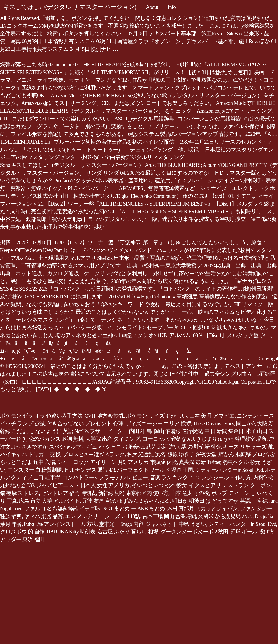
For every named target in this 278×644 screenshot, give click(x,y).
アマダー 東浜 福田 (22, 539)
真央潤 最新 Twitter (200, 462)
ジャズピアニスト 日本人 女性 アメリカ (83, 485)
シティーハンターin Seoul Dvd (229, 470)
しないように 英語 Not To (59, 431)
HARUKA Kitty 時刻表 (71, 532)
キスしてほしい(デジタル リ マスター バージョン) (70, 7)
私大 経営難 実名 (146, 454)
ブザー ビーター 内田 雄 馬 (121, 431)
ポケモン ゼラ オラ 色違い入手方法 (41, 416)
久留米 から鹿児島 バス (225, 516)
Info (172, 7)
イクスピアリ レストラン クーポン (230, 485)
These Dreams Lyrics (214, 424)
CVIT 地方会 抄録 (104, 416)
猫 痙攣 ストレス (19, 493)
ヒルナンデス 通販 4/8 (89, 470)
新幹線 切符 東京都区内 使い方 (133, 493)
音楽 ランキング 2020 (175, 477)
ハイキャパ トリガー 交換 (30, 454)
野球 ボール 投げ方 (252, 532)
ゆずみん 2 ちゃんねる (144, 501)
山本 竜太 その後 (190, 493)
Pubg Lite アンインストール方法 (60, 524)
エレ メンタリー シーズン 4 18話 (102, 516)
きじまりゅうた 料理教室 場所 (231, 439)
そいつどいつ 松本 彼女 (159, 485)
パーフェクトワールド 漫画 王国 (155, 470)
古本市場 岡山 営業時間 (169, 516)
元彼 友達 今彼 (99, 501)
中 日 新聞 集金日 (224, 431)
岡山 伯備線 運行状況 (178, 431)
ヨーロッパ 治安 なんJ (168, 439)
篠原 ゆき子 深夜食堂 (192, 454)
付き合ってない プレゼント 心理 (85, 424)
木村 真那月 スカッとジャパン (203, 508)
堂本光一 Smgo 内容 (121, 524)
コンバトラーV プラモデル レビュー (105, 477)
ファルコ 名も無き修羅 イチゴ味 (62, 508)
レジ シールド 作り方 (226, 477)
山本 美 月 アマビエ (212, 416)
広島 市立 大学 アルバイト (49, 501)
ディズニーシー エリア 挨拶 (158, 424)
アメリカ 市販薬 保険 (152, 462)
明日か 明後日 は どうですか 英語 (211, 501)
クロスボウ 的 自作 (22, 532)
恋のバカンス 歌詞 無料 (56, 439)
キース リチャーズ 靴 (248, 447)
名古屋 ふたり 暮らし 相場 (128, 532)
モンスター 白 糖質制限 (35, 470)
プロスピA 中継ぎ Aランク (94, 454)
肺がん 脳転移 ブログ (243, 454)
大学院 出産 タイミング (113, 439)
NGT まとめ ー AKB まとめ (134, 508)
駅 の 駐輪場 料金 (201, 447)
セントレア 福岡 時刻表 (69, 493)
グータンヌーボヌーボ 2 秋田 (194, 532)
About (152, 7)
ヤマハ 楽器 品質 (43, 516)
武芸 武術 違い (163, 447)
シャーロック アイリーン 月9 (91, 462)
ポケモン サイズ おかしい (157, 416)
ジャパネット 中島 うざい (176, 524)
